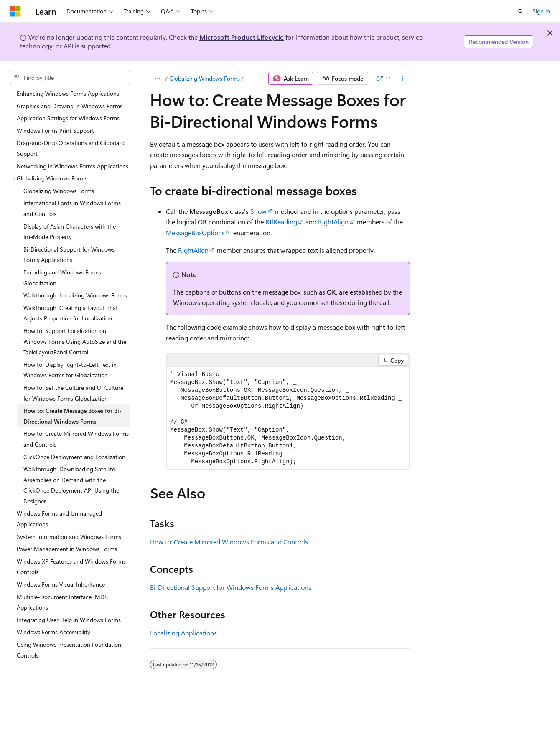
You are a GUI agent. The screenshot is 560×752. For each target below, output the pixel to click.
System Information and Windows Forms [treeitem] (69, 537)
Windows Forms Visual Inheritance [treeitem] (61, 584)
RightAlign (333, 222)
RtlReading (281, 222)
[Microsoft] (15, 11)
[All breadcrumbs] (157, 79)
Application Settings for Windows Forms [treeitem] (68, 118)
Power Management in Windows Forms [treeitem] (67, 549)
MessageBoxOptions (195, 232)
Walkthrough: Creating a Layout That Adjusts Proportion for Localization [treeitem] (71, 313)
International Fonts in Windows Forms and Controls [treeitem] (72, 208)
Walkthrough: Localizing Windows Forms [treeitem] (75, 295)
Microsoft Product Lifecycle (242, 37)
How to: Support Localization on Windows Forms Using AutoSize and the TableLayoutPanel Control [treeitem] (75, 341)
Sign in (541, 11)
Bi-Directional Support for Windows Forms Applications (231, 587)
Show (258, 211)
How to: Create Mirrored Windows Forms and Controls (229, 542)
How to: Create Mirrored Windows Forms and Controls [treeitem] (76, 439)
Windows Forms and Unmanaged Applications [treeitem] (59, 519)
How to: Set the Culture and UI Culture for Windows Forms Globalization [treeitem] (73, 393)
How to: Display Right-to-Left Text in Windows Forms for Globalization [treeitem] (70, 370)
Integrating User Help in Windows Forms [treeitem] (69, 620)
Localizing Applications (183, 633)
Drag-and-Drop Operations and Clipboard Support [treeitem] (71, 148)
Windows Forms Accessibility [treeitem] (53, 632)
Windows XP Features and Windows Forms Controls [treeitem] (71, 567)
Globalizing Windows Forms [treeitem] (59, 191)
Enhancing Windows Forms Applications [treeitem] (68, 93)
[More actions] (403, 79)
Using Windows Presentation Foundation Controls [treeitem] (69, 650)
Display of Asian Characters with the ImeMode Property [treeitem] (70, 232)
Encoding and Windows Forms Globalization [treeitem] (62, 278)
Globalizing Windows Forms (205, 78)
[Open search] (521, 11)
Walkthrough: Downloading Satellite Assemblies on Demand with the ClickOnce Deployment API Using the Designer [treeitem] (71, 485)
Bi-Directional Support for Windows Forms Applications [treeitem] (69, 255)
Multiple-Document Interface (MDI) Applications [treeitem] (62, 602)
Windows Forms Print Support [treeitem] (55, 131)
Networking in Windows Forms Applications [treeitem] (73, 166)
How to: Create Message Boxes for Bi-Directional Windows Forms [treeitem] (73, 416)
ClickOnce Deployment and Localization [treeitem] (74, 457)
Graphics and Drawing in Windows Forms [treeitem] (70, 106)
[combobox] (70, 78)
